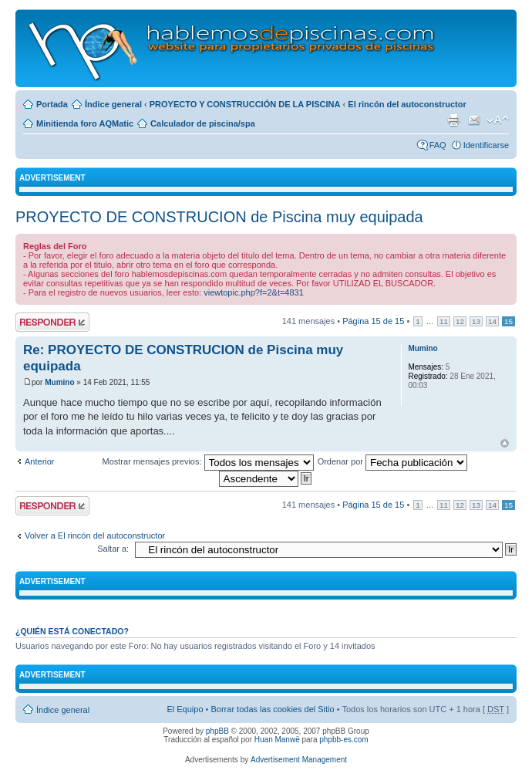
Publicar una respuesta (52, 322)
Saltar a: (113, 549)
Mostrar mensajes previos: (208, 461)
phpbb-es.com (343, 740)
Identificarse (486, 145)
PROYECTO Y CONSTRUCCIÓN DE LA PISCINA (245, 104)
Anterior (40, 461)
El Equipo (185, 709)
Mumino (59, 382)
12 (460, 321)
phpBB (217, 731)
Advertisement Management (299, 760)
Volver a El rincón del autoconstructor (95, 535)
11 (444, 321)
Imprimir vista (453, 120)
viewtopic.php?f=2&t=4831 (254, 292)
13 (476, 321)
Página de (373, 321)
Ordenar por (392, 461)
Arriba (505, 443)
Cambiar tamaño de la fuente (498, 120)
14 (492, 321)
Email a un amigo (474, 120)
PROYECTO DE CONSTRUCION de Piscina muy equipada (219, 217)
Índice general (113, 104)
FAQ (438, 145)
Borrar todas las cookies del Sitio (272, 709)
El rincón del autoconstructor (407, 104)
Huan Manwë (277, 740)
